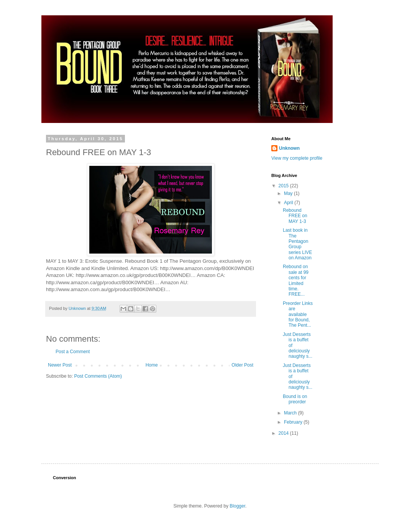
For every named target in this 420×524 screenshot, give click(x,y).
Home (152, 365)
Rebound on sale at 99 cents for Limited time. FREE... (296, 280)
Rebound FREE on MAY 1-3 (295, 216)
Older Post (242, 365)
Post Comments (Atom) (98, 376)
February (294, 422)
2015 (284, 186)
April (289, 203)
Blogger (237, 506)
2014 (284, 433)
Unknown (289, 148)
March (291, 413)
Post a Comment (73, 352)
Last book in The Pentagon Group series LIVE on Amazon (297, 244)
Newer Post (60, 365)
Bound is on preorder (295, 399)
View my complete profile (297, 158)
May (289, 193)
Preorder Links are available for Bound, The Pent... (298, 314)
